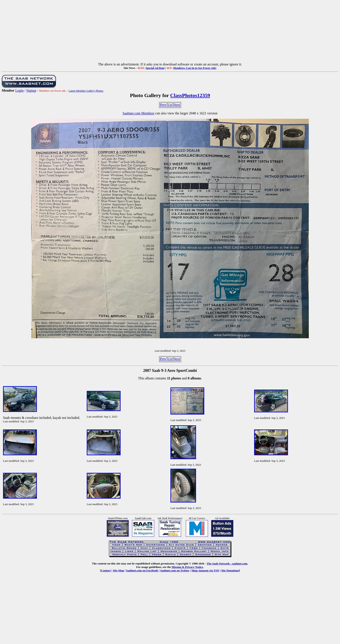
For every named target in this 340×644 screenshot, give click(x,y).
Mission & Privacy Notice (187, 567)
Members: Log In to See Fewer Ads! (195, 68)
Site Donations (230, 570)
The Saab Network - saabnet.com (227, 563)
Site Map (118, 570)
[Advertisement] (170, 32)
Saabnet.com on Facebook (142, 570)
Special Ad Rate (155, 68)
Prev (163, 105)
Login (20, 90)
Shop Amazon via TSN (205, 570)
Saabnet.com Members (138, 113)
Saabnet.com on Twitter (175, 570)
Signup (31, 90)
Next (177, 105)
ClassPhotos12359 (190, 95)
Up (170, 105)
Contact (106, 570)
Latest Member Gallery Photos (86, 91)
